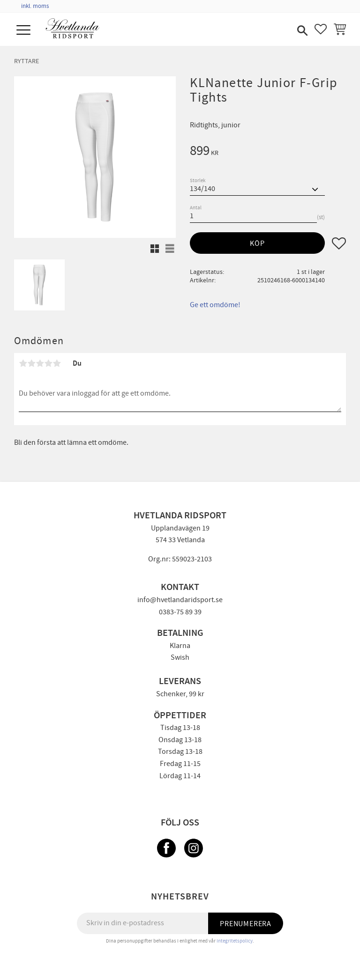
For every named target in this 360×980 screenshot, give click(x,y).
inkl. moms (35, 6)
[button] (25, 31)
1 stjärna (23, 363)
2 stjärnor (31, 363)
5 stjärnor (57, 363)
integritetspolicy (235, 941)
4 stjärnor (48, 363)
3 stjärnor (40, 363)
